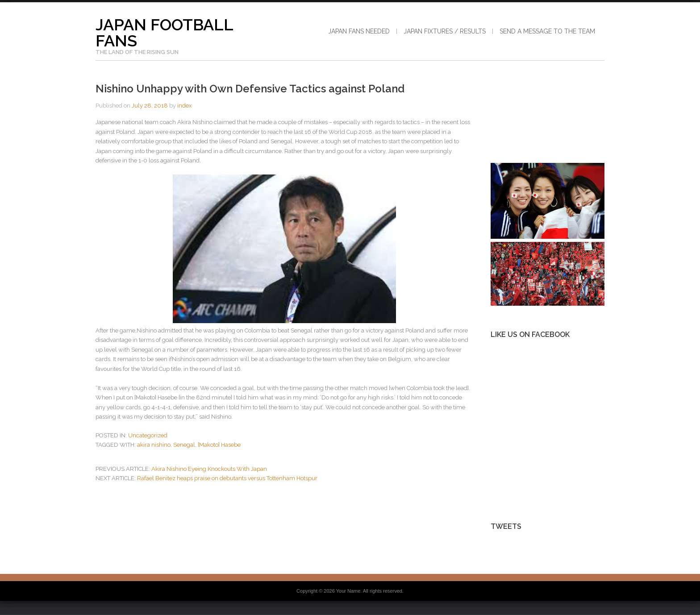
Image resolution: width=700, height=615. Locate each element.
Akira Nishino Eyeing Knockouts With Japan (209, 469)
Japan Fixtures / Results (445, 31)
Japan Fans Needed (359, 31)
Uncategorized (148, 435)
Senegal (184, 445)
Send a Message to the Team (547, 31)
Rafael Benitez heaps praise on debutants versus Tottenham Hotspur (227, 478)
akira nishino (154, 445)
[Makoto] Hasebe (219, 445)
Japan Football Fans (164, 33)
